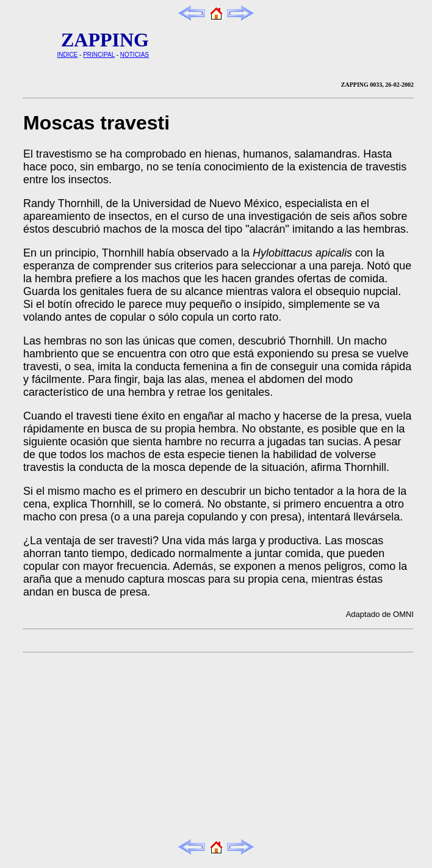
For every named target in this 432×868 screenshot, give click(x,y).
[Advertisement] (161, 745)
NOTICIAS (135, 55)
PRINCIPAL (99, 55)
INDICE (67, 55)
